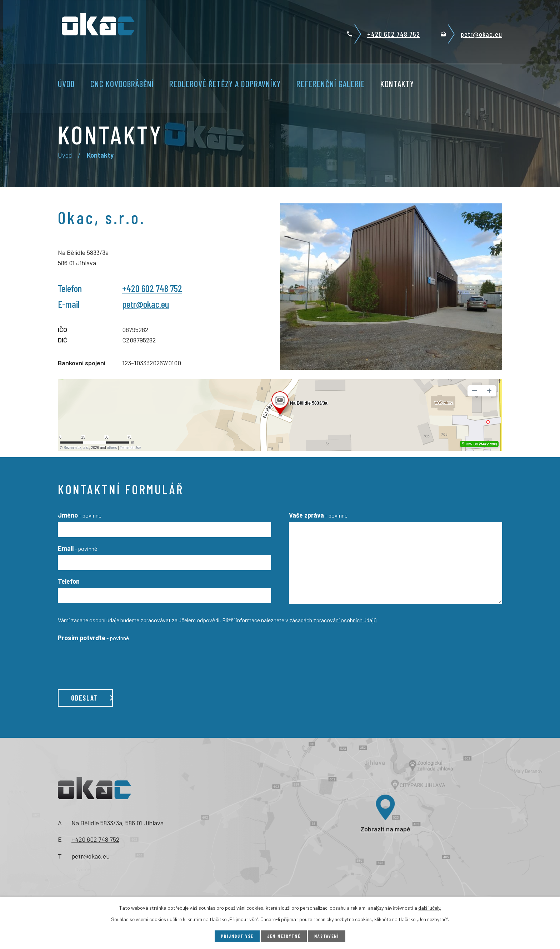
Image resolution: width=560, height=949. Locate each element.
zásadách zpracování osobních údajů (333, 620)
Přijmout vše (235, 936)
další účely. (430, 907)
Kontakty (397, 84)
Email (77, 548)
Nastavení (329, 936)
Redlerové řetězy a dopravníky (225, 84)
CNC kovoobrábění (122, 84)
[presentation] (112, 658)
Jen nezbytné (284, 936)
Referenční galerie (331, 84)
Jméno (80, 515)
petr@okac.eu (481, 34)
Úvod (66, 84)
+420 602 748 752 (394, 34)
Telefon (69, 581)
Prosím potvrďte (93, 638)
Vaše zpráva (318, 515)
